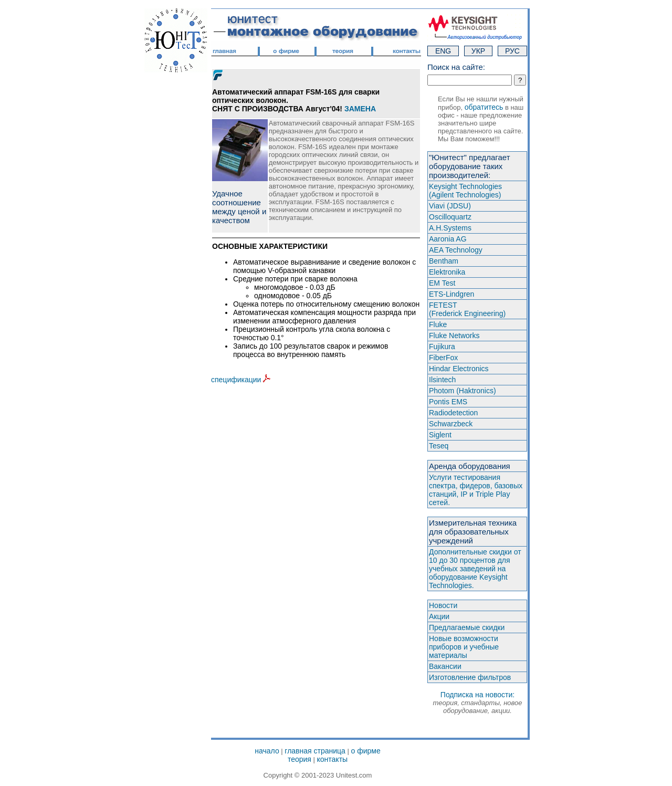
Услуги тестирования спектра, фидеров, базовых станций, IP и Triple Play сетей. (476, 490)
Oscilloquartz (450, 217)
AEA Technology (456, 250)
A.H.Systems (450, 228)
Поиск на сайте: (456, 67)
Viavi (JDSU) (450, 206)
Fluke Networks (454, 336)
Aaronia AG (448, 239)
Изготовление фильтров (470, 677)
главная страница (315, 751)
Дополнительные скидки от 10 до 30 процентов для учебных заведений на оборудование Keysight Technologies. (475, 569)
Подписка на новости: (477, 703)
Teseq (439, 446)
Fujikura (442, 347)
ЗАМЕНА (360, 109)
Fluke (438, 324)
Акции (439, 616)
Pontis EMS (448, 402)
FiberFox (443, 358)
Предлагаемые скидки (467, 627)
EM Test (442, 283)
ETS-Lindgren (451, 294)
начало (267, 751)
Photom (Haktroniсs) (463, 391)
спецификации (241, 380)
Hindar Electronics (459, 369)
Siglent (440, 435)
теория (300, 759)
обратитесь (484, 107)
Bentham (444, 261)
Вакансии (445, 666)
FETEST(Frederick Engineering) (467, 309)
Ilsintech (442, 380)
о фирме (365, 751)
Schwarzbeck (451, 424)
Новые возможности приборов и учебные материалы (464, 647)
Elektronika (447, 272)
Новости (443, 605)
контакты (333, 759)
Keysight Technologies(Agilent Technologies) (465, 191)
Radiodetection (453, 413)
